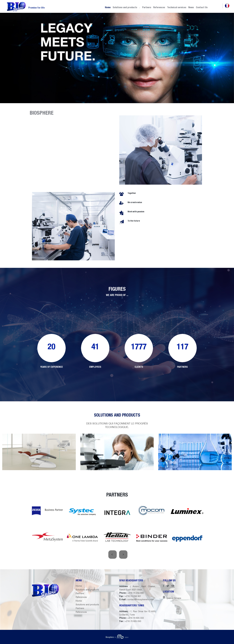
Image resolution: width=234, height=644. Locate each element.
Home (108, 7)
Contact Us (202, 7)
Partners (147, 7)
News (191, 7)
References (159, 7)
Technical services (177, 7)
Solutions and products (126, 7)
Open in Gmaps (172, 598)
